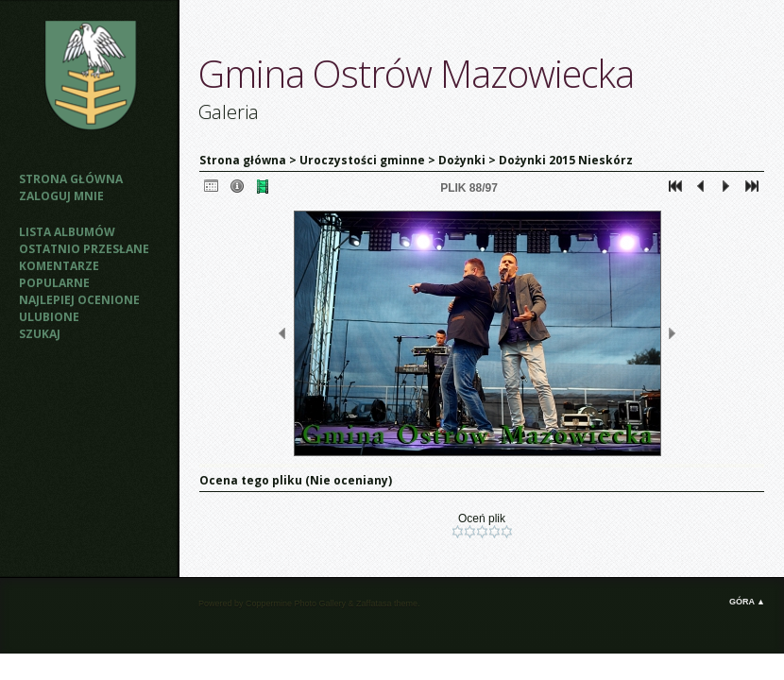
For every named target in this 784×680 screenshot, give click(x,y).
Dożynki (462, 160)
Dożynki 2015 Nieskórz (566, 160)
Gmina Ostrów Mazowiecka (416, 73)
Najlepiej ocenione (79, 300)
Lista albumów (67, 232)
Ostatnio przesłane (84, 249)
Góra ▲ (747, 602)
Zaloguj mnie (61, 196)
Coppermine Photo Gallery (296, 603)
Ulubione (49, 317)
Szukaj (40, 334)
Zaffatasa (374, 603)
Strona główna (71, 179)
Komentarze (59, 266)
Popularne (54, 283)
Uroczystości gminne (362, 160)
